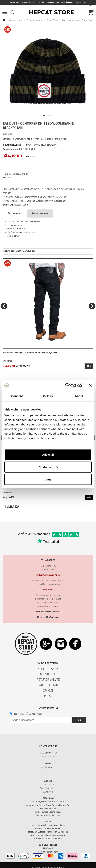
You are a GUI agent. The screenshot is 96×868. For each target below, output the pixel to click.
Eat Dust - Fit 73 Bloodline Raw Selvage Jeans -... (32, 353)
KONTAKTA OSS (48, 669)
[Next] (92, 306)
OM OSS (48, 691)
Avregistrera (36, 714)
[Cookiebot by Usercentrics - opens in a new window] (65, 385)
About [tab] (79, 396)
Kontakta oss (48, 746)
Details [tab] (48, 396)
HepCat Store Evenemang (48, 612)
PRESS (48, 696)
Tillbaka (11, 506)
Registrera (19, 714)
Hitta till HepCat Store (48, 617)
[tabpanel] (48, 72)
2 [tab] (51, 117)
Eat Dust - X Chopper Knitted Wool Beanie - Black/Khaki (68, 20)
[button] (5, 12)
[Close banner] (90, 385)
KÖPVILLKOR (48, 674)
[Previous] (4, 306)
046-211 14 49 (48, 756)
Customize (48, 467)
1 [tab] (45, 117)
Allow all (48, 455)
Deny (48, 479)
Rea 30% (7, 178)
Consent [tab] (17, 396)
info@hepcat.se (48, 767)
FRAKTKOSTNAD (48, 685)
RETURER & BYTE (48, 680)
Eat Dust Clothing (32, 20)
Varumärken (14, 20)
